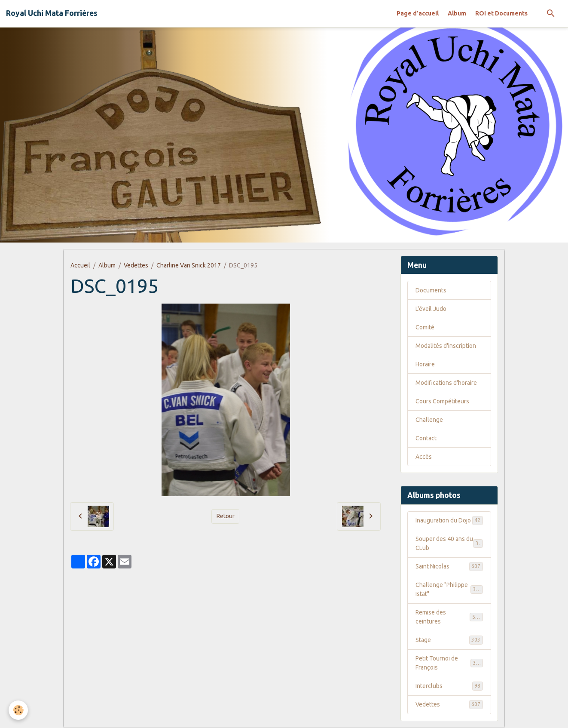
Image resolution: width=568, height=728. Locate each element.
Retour (226, 516)
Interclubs (449, 686)
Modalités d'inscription (446, 346)
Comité (425, 327)
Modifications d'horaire (446, 383)
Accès (424, 457)
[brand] (52, 13)
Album (457, 13)
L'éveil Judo (431, 309)
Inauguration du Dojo (449, 520)
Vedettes (136, 265)
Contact (426, 438)
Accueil (80, 265)
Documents (431, 290)
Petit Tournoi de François (449, 663)
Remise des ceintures (449, 617)
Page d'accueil (418, 13)
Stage (449, 640)
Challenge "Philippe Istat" (449, 589)
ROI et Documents (501, 13)
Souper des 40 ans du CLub (449, 543)
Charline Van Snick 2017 (189, 265)
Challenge (429, 420)
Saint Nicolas (449, 566)
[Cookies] (18, 710)
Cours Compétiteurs (442, 401)
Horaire (425, 364)
